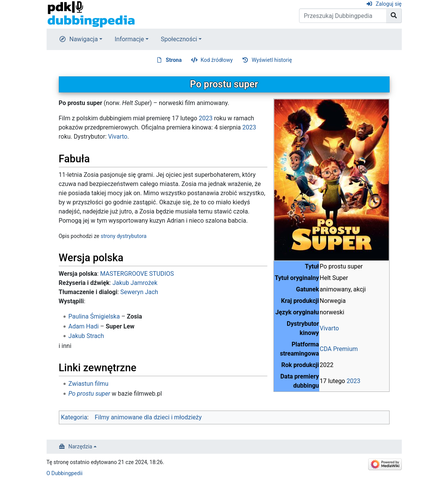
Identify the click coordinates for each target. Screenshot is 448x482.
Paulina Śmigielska (94, 316)
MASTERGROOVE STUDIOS (137, 274)
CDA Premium (339, 349)
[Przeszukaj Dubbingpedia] (343, 16)
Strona (174, 60)
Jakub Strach (86, 336)
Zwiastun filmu (88, 384)
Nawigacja (84, 39)
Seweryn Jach (139, 292)
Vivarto (329, 328)
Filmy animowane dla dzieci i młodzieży (148, 417)
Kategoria (74, 417)
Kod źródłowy (217, 60)
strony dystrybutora (123, 236)
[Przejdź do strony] (394, 16)
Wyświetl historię (272, 60)
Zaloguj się (389, 4)
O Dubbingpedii (65, 473)
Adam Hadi (83, 326)
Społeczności (179, 39)
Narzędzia (80, 446)
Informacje (129, 39)
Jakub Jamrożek (135, 283)
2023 (353, 381)
